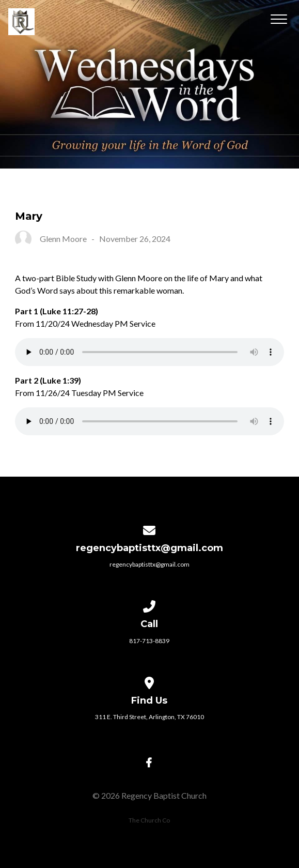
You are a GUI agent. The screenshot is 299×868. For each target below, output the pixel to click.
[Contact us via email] (150, 529)
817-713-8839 (149, 641)
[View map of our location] (150, 681)
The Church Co (149, 820)
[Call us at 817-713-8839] (150, 605)
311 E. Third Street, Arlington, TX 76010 (149, 717)
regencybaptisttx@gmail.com (149, 564)
